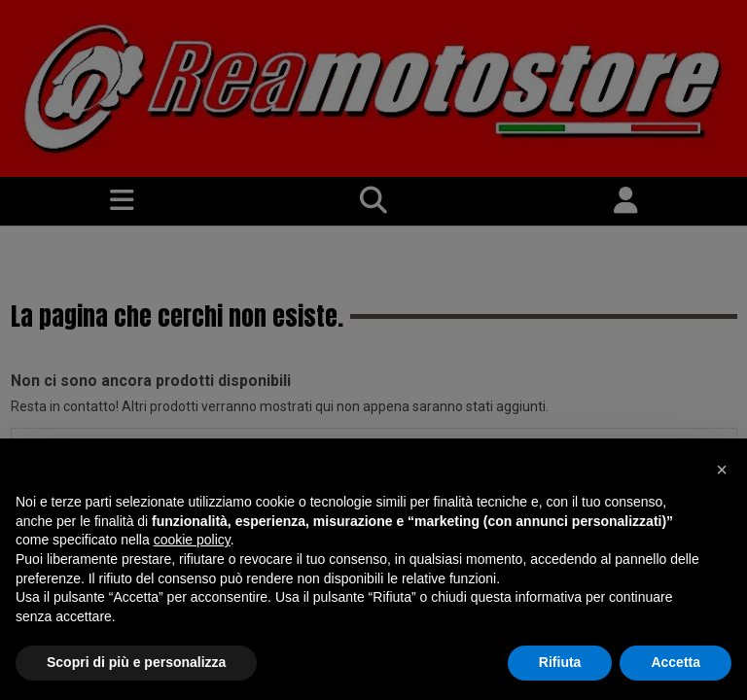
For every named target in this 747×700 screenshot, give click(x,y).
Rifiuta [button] (560, 662)
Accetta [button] (676, 662)
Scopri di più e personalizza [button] (136, 662)
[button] (722, 470)
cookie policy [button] (192, 540)
